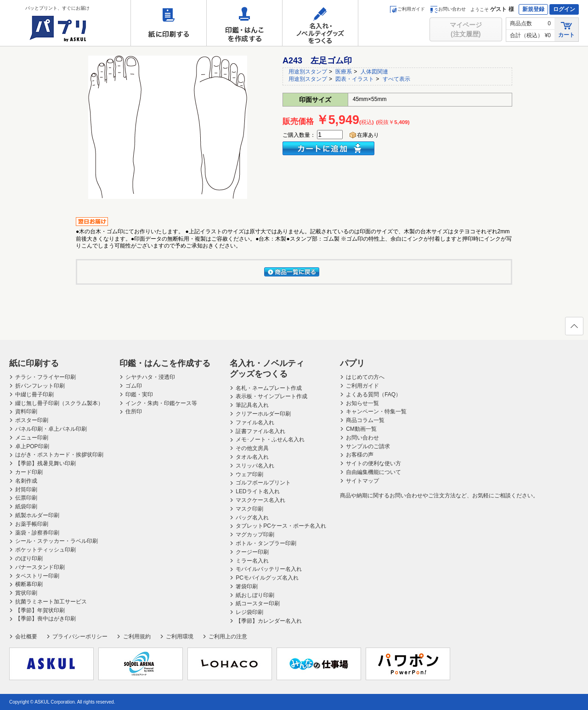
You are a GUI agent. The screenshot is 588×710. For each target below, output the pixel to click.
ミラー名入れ (252, 561)
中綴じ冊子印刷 (34, 394)
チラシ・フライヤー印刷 (45, 377)
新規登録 (533, 9)
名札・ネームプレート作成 (269, 388)
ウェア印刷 (249, 474)
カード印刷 (29, 472)
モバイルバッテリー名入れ (269, 569)
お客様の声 (360, 455)
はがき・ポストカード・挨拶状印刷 (59, 455)
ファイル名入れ (255, 423)
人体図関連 (374, 72)
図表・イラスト (355, 79)
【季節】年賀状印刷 (40, 610)
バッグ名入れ (252, 518)
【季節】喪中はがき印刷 (45, 619)
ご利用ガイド (407, 9)
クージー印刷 (252, 552)
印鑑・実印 (139, 394)
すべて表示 (396, 79)
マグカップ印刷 (255, 535)
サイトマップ (362, 481)
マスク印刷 (249, 509)
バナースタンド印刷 (40, 567)
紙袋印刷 (26, 507)
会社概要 (26, 637)
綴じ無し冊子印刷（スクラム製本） (59, 403)
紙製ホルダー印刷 (37, 515)
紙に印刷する (169, 23)
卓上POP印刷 (32, 446)
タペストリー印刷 (37, 576)
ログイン (564, 9)
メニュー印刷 (32, 438)
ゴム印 (134, 386)
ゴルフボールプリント (263, 483)
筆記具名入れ (252, 405)
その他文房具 (252, 448)
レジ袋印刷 (249, 612)
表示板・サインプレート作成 (271, 396)
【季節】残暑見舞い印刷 (45, 463)
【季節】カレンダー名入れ (269, 621)
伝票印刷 (26, 498)
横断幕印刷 (29, 584)
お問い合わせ (448, 9)
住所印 (134, 411)
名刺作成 (26, 481)
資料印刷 (26, 411)
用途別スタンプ (308, 72)
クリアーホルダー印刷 (263, 414)
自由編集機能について (373, 472)
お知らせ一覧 (362, 403)
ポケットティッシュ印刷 (45, 550)
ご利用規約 (137, 637)
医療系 (344, 72)
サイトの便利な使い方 (373, 463)
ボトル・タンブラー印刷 (266, 543)
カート (566, 29)
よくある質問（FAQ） (373, 394)
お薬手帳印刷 (32, 524)
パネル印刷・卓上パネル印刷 (51, 429)
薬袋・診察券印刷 (37, 533)
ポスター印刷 (32, 420)
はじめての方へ (365, 377)
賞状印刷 (26, 593)
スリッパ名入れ (255, 466)
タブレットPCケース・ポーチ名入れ (281, 526)
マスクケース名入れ (260, 500)
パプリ (352, 363)
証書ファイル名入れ (260, 431)
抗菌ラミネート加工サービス (51, 602)
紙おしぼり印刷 (255, 595)
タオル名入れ (252, 457)
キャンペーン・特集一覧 (376, 411)
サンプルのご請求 (368, 446)
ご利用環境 (180, 637)
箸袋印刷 (247, 586)
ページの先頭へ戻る (574, 329)
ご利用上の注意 (228, 637)
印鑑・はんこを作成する (244, 23)
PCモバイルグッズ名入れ (267, 578)
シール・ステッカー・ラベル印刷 (57, 541)
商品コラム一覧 (365, 420)
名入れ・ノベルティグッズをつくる (320, 23)
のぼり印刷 (29, 558)
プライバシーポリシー (80, 637)
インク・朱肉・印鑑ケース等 (161, 403)
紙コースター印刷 (258, 603)
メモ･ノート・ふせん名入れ (270, 440)
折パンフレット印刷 (40, 386)
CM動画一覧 (361, 429)
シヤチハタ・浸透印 (150, 377)
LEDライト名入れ (257, 491)
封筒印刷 (26, 490)
